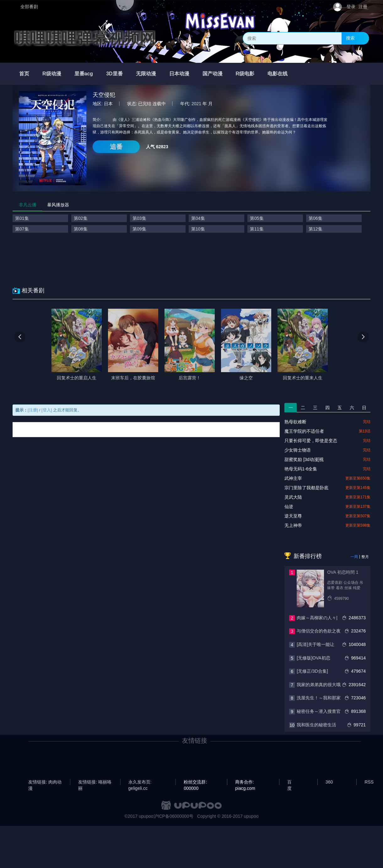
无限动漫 (146, 74)
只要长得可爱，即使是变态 (311, 441)
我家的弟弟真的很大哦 (319, 685)
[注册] (33, 410)
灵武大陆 (293, 497)
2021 (196, 104)
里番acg (84, 74)
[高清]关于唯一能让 (316, 644)
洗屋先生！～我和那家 (319, 698)
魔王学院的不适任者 (304, 431)
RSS (369, 782)
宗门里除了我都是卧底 (306, 488)
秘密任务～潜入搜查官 (319, 711)
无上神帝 (293, 525)
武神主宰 (293, 478)
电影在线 (278, 74)
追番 (116, 147)
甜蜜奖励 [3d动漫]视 (304, 459)
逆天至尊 (293, 516)
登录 (351, 7)
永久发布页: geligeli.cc (140, 782)
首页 (24, 74)
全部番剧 (29, 7)
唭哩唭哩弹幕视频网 (85, 38)
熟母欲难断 (295, 422)
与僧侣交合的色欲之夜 (319, 631)
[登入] (47, 410)
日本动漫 (179, 74)
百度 (289, 782)
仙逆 (289, 507)
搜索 (350, 38)
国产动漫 (213, 74)
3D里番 (114, 74)
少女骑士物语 (298, 450)
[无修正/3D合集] (312, 671)
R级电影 (245, 74)
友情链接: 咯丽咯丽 (95, 782)
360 (329, 782)
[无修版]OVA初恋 (313, 658)
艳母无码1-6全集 (301, 469)
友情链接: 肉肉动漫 (45, 782)
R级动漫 (52, 74)
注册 (363, 7)
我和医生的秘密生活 (316, 725)
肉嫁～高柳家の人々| (317, 618)
